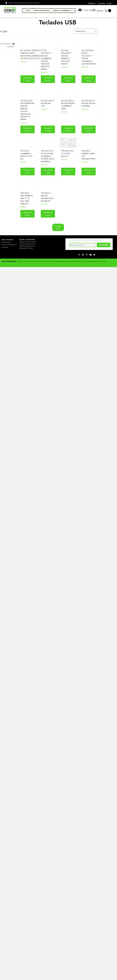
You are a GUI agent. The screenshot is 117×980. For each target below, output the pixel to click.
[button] (61, 11)
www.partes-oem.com (98, 261)
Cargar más (58, 227)
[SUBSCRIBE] (104, 245)
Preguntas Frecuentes (28, 242)
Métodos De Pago (26, 248)
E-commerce (6, 242)
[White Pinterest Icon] (87, 255)
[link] (108, 11)
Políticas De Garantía (27, 246)
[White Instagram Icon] (83, 255)
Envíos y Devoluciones (28, 244)
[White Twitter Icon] (94, 255)
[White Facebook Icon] (79, 255)
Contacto (5, 247)
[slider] (14, 44)
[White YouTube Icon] (90, 255)
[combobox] (86, 31)
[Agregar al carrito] (28, 79)
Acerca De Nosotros (9, 245)
